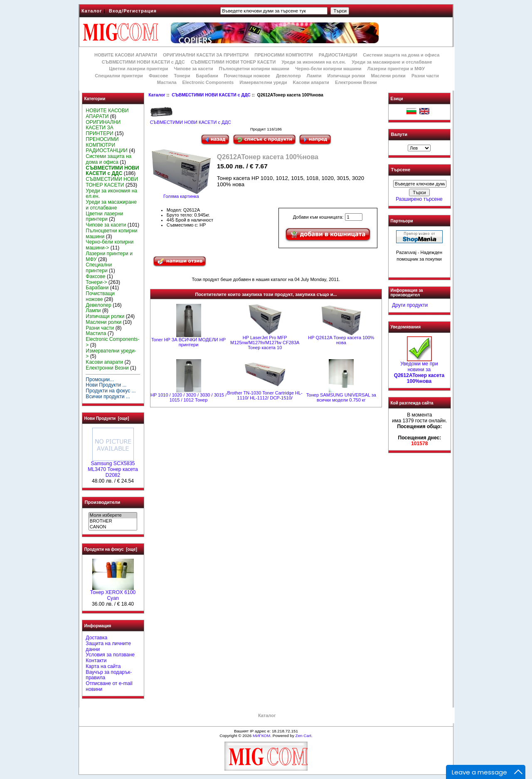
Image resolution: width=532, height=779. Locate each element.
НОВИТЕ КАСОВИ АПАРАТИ (126, 55)
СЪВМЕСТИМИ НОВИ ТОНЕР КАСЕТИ (233, 62)
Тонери (182, 76)
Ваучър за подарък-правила (109, 675)
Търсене (401, 170)
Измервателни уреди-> (111, 354)
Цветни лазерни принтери (138, 69)
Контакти (96, 661)
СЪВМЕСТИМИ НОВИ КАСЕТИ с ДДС (211, 95)
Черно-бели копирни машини (328, 69)
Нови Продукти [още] (107, 418)
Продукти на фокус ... (111, 391)
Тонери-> (96, 282)
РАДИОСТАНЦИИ (338, 55)
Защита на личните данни (108, 646)
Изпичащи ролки (346, 76)
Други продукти (410, 305)
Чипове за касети (193, 69)
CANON (113, 527)
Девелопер (288, 76)
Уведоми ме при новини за (419, 370)
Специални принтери (119, 76)
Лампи (314, 76)
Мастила (167, 82)
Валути (399, 134)
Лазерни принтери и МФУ (396, 69)
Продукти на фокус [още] (111, 549)
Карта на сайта (103, 666)
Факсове (158, 76)
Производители (103, 502)
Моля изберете (113, 515)
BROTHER (113, 521)
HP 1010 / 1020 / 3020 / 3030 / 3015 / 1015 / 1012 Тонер (188, 397)
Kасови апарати (311, 82)
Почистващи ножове (247, 76)
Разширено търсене (419, 199)
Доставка (96, 638)
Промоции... (100, 380)
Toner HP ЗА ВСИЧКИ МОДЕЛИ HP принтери (188, 342)
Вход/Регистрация (133, 11)
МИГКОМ (261, 736)
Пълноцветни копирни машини (254, 69)
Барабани (207, 76)
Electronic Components (208, 82)
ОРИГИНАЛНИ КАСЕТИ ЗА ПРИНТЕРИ (206, 55)
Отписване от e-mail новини (109, 686)
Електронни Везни (356, 82)
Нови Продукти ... (106, 385)
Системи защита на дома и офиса (401, 55)
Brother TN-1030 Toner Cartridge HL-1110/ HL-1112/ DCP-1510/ (265, 395)
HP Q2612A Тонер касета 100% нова (341, 340)
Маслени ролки (388, 76)
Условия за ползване (110, 655)
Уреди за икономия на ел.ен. (314, 62)
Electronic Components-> (112, 342)
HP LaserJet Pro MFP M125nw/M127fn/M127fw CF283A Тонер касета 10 (265, 343)
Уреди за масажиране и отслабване (392, 62)
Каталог (92, 11)
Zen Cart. (304, 736)
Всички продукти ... (108, 397)
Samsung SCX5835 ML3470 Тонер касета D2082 (113, 467)
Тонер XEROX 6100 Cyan (113, 593)
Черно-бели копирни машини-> (110, 245)
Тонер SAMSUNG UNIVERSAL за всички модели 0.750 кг (341, 397)
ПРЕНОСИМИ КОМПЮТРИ (283, 55)
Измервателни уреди (263, 82)
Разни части (425, 76)
